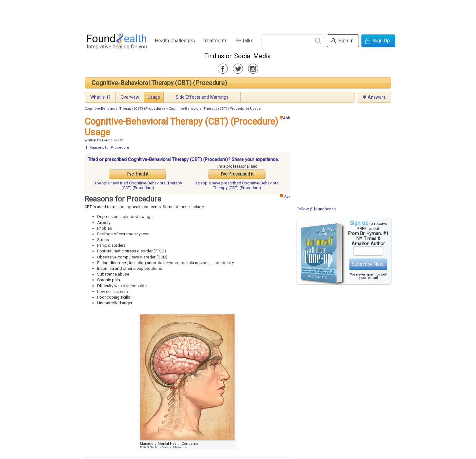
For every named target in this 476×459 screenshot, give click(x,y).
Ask (285, 118)
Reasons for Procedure (109, 148)
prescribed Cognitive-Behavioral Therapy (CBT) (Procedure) (237, 185)
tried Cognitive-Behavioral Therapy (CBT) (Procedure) (138, 185)
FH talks (244, 41)
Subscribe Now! (368, 264)
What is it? (100, 97)
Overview (130, 97)
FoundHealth (113, 140)
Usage (154, 97)
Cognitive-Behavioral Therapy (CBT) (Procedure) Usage (215, 109)
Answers (377, 97)
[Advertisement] (238, 14)
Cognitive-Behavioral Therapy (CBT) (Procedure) (159, 83)
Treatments (215, 41)
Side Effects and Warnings (202, 97)
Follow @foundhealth (316, 209)
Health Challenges (175, 41)
